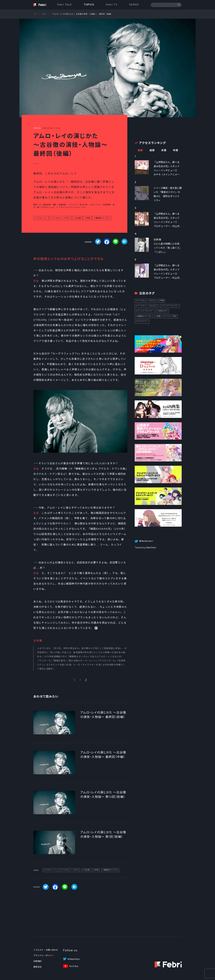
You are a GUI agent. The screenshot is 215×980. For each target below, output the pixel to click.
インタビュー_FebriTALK (147, 306)
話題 (159, 316)
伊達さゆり (163, 311)
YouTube (74, 966)
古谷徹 (78, 218)
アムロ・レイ (42, 218)
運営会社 (37, 967)
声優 (88, 218)
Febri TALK (65, 5)
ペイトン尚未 (171, 316)
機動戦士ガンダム (103, 218)
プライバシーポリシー (44, 955)
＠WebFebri (74, 959)
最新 (140, 150)
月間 (164, 150)
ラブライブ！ (143, 321)
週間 (152, 150)
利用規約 (37, 961)
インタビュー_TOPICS (61, 218)
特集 (44, 14)
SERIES (134, 5)
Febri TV (112, 5)
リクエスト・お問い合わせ (46, 950)
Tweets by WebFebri (145, 548)
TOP (35, 14)
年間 (176, 150)
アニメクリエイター (171, 306)
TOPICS (89, 5)
